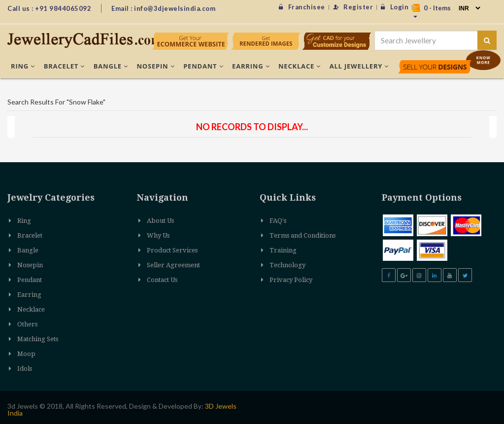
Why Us (158, 235)
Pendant (203, 66)
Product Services (172, 250)
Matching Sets (38, 339)
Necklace (300, 66)
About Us (160, 221)
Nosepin (156, 66)
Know (483, 60)
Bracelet (64, 66)
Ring (23, 66)
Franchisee (302, 7)
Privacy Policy (291, 280)
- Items (432, 11)
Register (353, 7)
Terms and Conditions (302, 235)
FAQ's (278, 221)
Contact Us (162, 280)
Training (283, 250)
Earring (251, 66)
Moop (26, 354)
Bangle (111, 66)
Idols (25, 369)
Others (27, 324)
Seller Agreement (173, 265)
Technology (287, 265)
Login (395, 7)
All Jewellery (359, 66)
